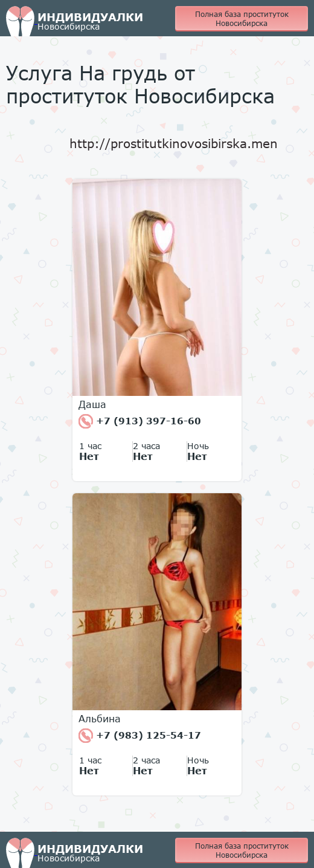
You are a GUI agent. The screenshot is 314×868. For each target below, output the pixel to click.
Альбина (100, 719)
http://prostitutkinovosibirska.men (174, 143)
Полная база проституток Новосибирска (242, 19)
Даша (92, 404)
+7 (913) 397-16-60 (140, 421)
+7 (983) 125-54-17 (140, 736)
